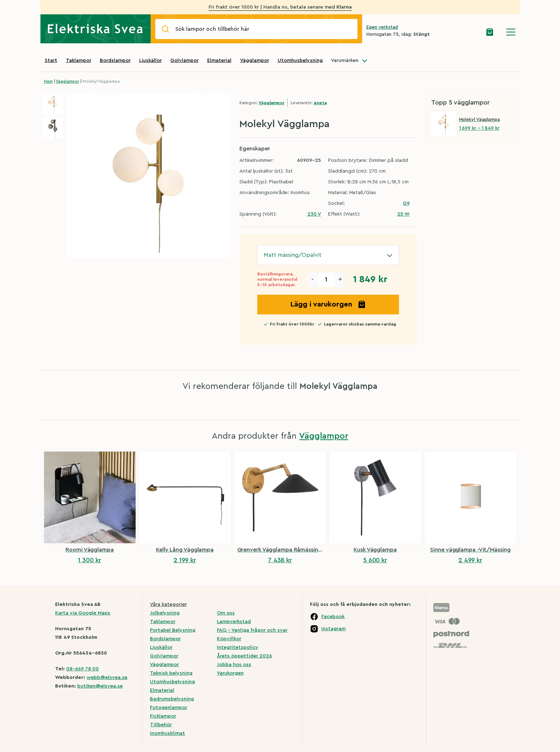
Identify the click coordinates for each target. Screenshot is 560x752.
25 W (403, 214)
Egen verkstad (382, 27)
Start (51, 61)
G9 (406, 203)
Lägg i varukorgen (328, 304)
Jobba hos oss (234, 665)
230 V (314, 214)
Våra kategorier (168, 604)
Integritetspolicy (238, 647)
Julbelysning (165, 613)
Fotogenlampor (169, 708)
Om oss (226, 613)
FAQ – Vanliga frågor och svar (252, 630)
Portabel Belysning (173, 630)
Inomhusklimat (167, 733)
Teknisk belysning (171, 673)
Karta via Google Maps (83, 613)
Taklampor (79, 61)
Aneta (320, 103)
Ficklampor (163, 716)
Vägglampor (255, 61)
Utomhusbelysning (300, 61)
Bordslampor (115, 61)
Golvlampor (184, 61)
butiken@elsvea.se (100, 686)
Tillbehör (161, 725)
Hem (48, 81)
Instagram (333, 629)
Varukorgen (230, 673)
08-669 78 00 (82, 669)
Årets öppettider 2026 (244, 656)
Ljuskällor (150, 61)
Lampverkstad (234, 622)
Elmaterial (219, 61)
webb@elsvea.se (107, 678)
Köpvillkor (229, 639)
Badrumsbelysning (172, 699)
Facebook (333, 617)
